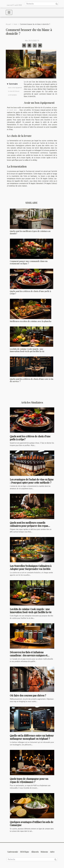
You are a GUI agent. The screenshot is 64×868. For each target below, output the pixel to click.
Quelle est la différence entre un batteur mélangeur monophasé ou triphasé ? (32, 737)
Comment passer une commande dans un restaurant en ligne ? (29, 262)
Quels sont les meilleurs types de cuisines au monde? (30, 232)
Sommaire (13, 84)
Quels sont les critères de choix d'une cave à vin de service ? (32, 380)
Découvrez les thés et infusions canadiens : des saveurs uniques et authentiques (29, 655)
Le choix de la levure (14, 91)
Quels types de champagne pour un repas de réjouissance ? (29, 780)
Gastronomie (13, 852)
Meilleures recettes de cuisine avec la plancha (31, 321)
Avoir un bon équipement (15, 88)
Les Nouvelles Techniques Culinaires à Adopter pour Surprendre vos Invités (31, 567)
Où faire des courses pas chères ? (28, 695)
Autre (15, 24)
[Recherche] (42, 4)
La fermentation (12, 95)
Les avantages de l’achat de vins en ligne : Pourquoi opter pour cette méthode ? (32, 481)
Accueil (8, 24)
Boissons (44, 852)
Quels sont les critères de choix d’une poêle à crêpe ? (30, 292)
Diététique (25, 852)
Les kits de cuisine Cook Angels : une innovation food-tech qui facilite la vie (27, 350)
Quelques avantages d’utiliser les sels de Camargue (32, 823)
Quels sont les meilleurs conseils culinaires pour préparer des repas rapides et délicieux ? (29, 526)
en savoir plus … (13, 110)
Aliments (35, 852)
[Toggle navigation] (9, 12)
